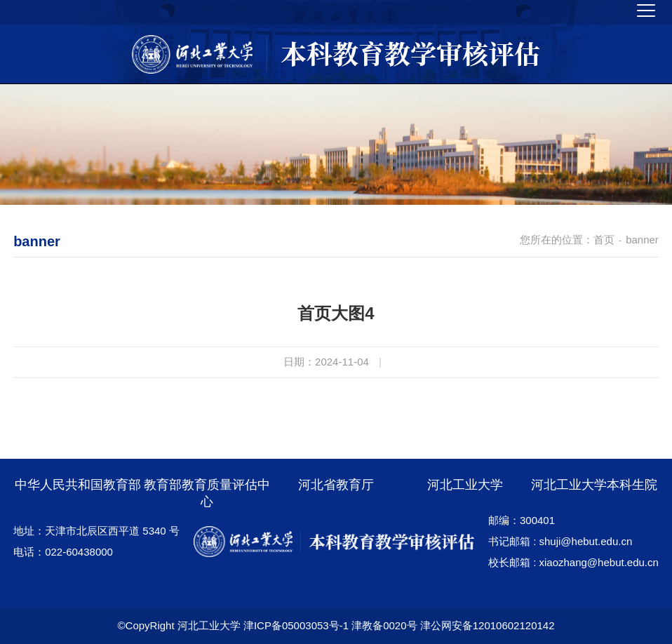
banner (642, 240)
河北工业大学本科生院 (594, 485)
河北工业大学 (465, 485)
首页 (604, 240)
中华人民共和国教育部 (78, 485)
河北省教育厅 (336, 485)
